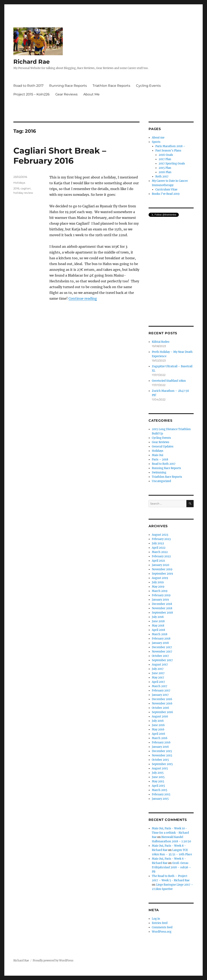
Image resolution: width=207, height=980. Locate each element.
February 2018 (161, 639)
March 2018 (160, 634)
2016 (16, 188)
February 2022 (161, 556)
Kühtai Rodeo (161, 342)
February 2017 (161, 691)
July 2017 (158, 669)
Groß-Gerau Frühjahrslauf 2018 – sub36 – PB (172, 867)
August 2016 (160, 717)
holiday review (23, 193)
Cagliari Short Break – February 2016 (60, 156)
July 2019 (158, 582)
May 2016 (158, 729)
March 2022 (160, 552)
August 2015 (160, 768)
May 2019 (158, 587)
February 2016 (161, 742)
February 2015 (161, 794)
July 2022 (158, 543)
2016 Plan (165, 172)
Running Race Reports (68, 86)
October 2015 (160, 760)
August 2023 (160, 535)
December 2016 (162, 699)
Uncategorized (161, 481)
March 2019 (160, 591)
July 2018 (158, 617)
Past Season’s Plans (168, 151)
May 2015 (158, 781)
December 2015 (162, 751)
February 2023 (161, 539)
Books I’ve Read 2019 (166, 194)
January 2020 (160, 565)
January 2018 (160, 643)
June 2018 (158, 621)
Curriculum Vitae (166, 190)
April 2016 (159, 734)
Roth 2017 (162, 177)
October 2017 (160, 656)
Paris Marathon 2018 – (170, 146)
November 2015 (162, 755)
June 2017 (158, 673)
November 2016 (162, 704)
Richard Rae (32, 62)
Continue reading (83, 298)
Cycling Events (148, 86)
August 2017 (160, 665)
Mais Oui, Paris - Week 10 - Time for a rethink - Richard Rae (170, 833)
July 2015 (158, 773)
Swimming (159, 472)
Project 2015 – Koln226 (31, 94)
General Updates (163, 447)
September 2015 (162, 764)
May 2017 (158, 678)
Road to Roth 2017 (28, 86)
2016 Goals (166, 155)
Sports (156, 142)
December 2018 (162, 604)
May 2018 (158, 626)
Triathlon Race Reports (111, 86)
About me (158, 138)
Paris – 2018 (160, 459)
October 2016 (160, 708)
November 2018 (162, 608)
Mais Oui (158, 455)
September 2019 (162, 574)
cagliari (26, 188)
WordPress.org (162, 932)
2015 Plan (165, 168)
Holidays (19, 183)
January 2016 (160, 747)
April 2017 (158, 682)
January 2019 (160, 600)
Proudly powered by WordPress (53, 961)
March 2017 (160, 686)
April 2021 (158, 561)
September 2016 (162, 712)
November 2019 (162, 569)
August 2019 (160, 578)
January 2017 (160, 695)
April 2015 (158, 786)
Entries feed (160, 923)
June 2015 (158, 777)
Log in (156, 919)
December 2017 (162, 647)
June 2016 (158, 725)
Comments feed (162, 927)
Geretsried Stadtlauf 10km (169, 381)
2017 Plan (165, 159)
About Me (91, 94)
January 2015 (160, 799)
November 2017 (162, 652)
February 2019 (161, 595)
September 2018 (162, 613)
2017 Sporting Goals (172, 164)
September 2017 (162, 660)
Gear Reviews (66, 94)
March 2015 (160, 790)
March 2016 (160, 738)
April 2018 (158, 630)
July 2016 (158, 721)
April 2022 (159, 548)
